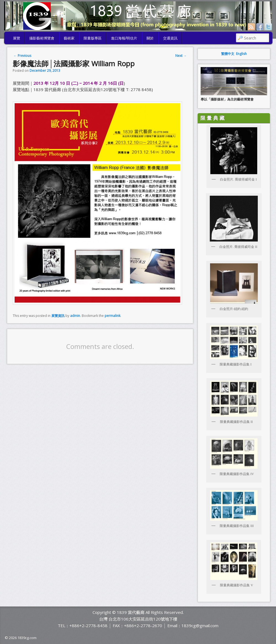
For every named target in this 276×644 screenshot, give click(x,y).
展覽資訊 (58, 316)
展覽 (17, 38)
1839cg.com (27, 638)
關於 (150, 38)
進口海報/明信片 (124, 38)
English (241, 54)
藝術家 (69, 38)
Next (181, 56)
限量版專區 (93, 38)
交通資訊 (170, 38)
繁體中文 (228, 54)
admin (75, 316)
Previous (22, 56)
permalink (112, 316)
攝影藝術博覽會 (42, 38)
